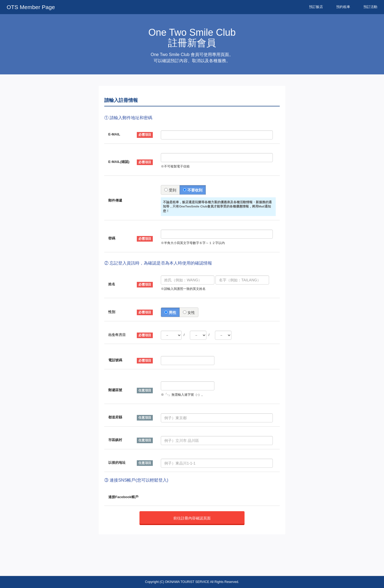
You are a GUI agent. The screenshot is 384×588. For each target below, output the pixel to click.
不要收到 (193, 190)
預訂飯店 (316, 7)
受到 (170, 190)
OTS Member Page (31, 7)
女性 (189, 313)
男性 (170, 313)
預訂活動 (370, 7)
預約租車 (343, 7)
